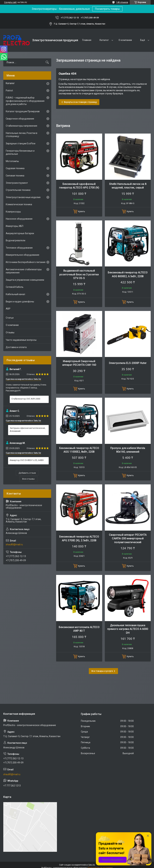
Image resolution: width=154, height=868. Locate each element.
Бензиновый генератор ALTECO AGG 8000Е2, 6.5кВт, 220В (128, 274)
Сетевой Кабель (15, 287)
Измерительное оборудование (23, 255)
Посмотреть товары (107, 9)
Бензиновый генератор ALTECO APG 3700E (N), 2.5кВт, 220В (79, 538)
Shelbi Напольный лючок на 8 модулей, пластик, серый (128, 186)
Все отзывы (28, 479)
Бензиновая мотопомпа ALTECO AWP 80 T (79, 629)
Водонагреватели (16, 240)
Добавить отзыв (27, 473)
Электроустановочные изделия (23, 197)
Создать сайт (10, 2)
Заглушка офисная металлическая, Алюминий (28, 430)
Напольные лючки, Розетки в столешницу (22, 135)
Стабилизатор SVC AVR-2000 (26, 399)
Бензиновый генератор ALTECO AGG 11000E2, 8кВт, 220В (79, 450)
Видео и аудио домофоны (20, 302)
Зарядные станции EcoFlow (21, 143)
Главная (87, 40)
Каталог (104, 40)
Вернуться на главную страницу (80, 102)
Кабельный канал (15, 294)
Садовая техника (15, 168)
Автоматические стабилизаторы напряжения (24, 271)
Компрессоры (13, 212)
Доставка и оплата (16, 347)
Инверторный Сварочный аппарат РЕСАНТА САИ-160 (79, 363)
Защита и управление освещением (25, 280)
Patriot (9, 91)
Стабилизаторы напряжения (21, 126)
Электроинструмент (17, 183)
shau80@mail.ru (14, 544)
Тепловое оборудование (19, 248)
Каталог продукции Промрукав (23, 111)
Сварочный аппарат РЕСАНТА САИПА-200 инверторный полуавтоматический (128, 539)
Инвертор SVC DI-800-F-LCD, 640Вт (27, 460)
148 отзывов (122, 2)
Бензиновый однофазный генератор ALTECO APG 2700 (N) (79, 186)
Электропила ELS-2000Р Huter (128, 363)
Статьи (10, 318)
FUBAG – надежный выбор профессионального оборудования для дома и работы (25, 101)
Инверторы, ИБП (15, 226)
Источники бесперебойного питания (26, 262)
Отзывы (10, 332)
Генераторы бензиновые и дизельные (20, 152)
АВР (8, 309)
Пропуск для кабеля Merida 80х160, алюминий (128, 450)
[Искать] (47, 62)
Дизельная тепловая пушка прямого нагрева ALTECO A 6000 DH (128, 629)
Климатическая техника (19, 204)
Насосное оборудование (19, 219)
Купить (82, 211)
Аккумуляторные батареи (20, 233)
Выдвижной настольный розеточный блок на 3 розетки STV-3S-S (79, 274)
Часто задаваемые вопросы (21, 340)
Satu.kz (92, 865)
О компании (125, 40)
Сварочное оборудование (20, 119)
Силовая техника (15, 176)
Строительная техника (18, 190)
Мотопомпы (12, 161)
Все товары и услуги (102, 671)
